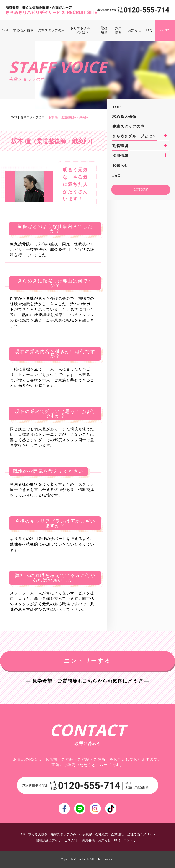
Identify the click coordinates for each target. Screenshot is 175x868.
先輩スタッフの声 (51, 30)
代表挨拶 (86, 834)
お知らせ (135, 30)
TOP (5, 30)
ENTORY (141, 190)
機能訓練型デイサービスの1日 (57, 840)
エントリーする (87, 661)
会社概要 (102, 834)
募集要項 (88, 840)
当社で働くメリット (142, 834)
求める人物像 (23, 30)
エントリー (131, 840)
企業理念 (118, 834)
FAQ (149, 30)
